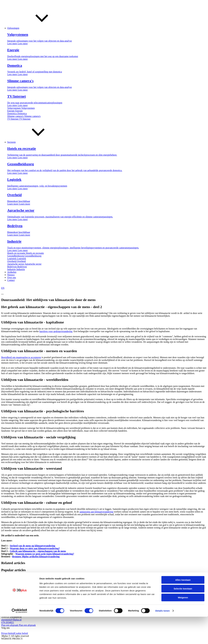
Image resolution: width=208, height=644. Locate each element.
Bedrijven (41, 598)
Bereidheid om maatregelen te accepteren (21, 357)
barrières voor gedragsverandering (56, 331)
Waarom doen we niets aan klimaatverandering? (35, 548)
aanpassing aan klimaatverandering (96, 512)
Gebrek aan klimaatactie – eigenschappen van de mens (38, 551)
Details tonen (162, 638)
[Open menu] (2, 294)
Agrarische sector (54, 598)
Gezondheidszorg (10, 598)
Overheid (32, 598)
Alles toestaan (183, 607)
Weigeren (183, 625)
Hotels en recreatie (10, 595)
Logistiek (23, 598)
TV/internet (7, 576)
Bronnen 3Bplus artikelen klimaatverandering (36, 557)
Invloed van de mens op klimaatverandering (33, 546)
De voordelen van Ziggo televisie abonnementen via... (27, 581)
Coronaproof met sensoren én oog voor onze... (23, 590)
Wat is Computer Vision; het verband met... (22, 585)
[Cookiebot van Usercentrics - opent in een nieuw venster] (19, 638)
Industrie (67, 598)
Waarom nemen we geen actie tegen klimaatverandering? (45, 554)
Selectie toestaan (183, 616)
